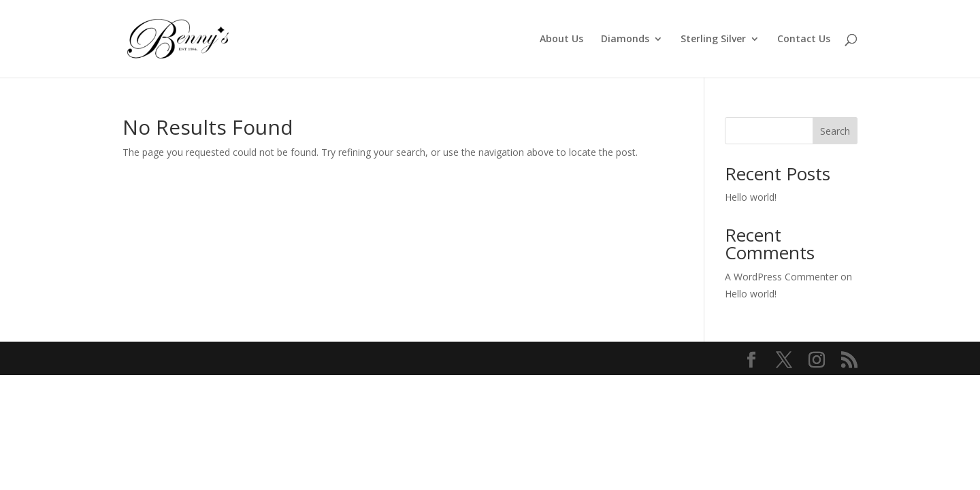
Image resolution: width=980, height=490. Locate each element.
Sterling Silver (713, 39)
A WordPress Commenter (781, 277)
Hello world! (751, 197)
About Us (561, 39)
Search (835, 131)
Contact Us (804, 39)
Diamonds (625, 39)
